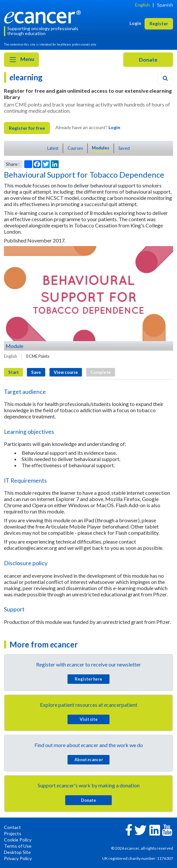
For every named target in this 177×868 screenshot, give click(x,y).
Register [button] (159, 23)
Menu (21, 60)
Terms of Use (18, 846)
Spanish (165, 5)
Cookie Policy (18, 840)
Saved (124, 148)
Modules (100, 148)
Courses (75, 148)
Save (36, 372)
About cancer (89, 760)
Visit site (89, 719)
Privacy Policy (18, 858)
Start (13, 372)
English (142, 5)
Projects (13, 833)
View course (66, 372)
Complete (101, 372)
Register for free (27, 128)
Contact (12, 827)
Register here (88, 679)
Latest (53, 148)
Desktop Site (17, 852)
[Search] (165, 78)
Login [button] (135, 23)
